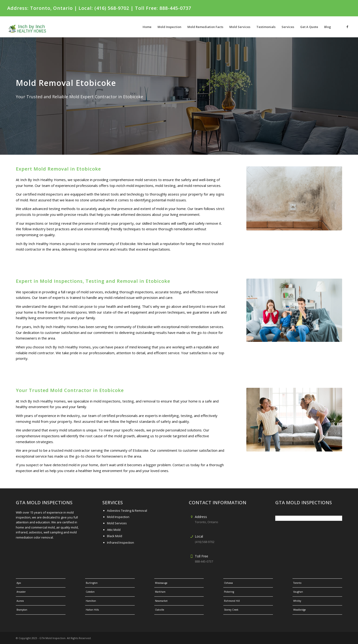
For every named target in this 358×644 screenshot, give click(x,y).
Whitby (297, 601)
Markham (160, 592)
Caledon (90, 592)
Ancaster (21, 592)
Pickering (229, 592)
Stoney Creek (231, 610)
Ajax (19, 583)
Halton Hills (92, 610)
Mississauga (161, 583)
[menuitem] (147, 27)
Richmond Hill (232, 601)
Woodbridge (299, 610)
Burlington (92, 583)
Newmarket (161, 601)
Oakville (160, 610)
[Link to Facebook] (347, 27)
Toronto (297, 583)
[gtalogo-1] (30, 27)
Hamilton (91, 601)
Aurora (20, 601)
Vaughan (298, 592)
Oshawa (228, 583)
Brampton (22, 610)
